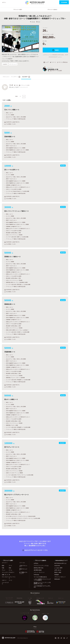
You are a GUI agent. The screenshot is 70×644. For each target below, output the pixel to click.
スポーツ (4, 580)
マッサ (11, 85)
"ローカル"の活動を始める (40, 577)
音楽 (10, 568)
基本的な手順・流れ (39, 568)
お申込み (36, 563)
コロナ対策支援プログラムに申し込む (42, 586)
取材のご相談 (58, 572)
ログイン (4, 2)
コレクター (26, 77)
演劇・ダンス (5, 575)
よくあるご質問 (58, 568)
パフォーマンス (12, 577)
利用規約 (57, 575)
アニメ (4, 570)
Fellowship (36, 575)
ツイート (53, 62)
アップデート (16, 77)
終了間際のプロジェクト (23, 573)
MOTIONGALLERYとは (60, 563)
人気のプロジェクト (23, 566)
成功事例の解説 (38, 570)
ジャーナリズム (5, 583)
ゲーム (10, 570)
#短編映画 (5, 64)
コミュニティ (5, 572)
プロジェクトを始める (52, 9)
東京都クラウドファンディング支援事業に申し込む (42, 583)
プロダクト (12, 572)
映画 (38, 22)
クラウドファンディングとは (41, 566)
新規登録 (64, 2)
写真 (3, 568)
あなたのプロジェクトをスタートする (35, 550)
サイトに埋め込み (62, 62)
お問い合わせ (58, 570)
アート (10, 566)
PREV (16, 96)
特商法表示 (57, 579)
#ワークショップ (13, 64)
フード (10, 580)
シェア (46, 62)
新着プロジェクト (23, 569)
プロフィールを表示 (56, 71)
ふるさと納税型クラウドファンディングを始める (42, 580)
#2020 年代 (57, 566)
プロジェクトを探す (18, 9)
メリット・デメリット (39, 572)
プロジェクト (6, 77)
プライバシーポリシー (60, 577)
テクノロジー (5, 577)
